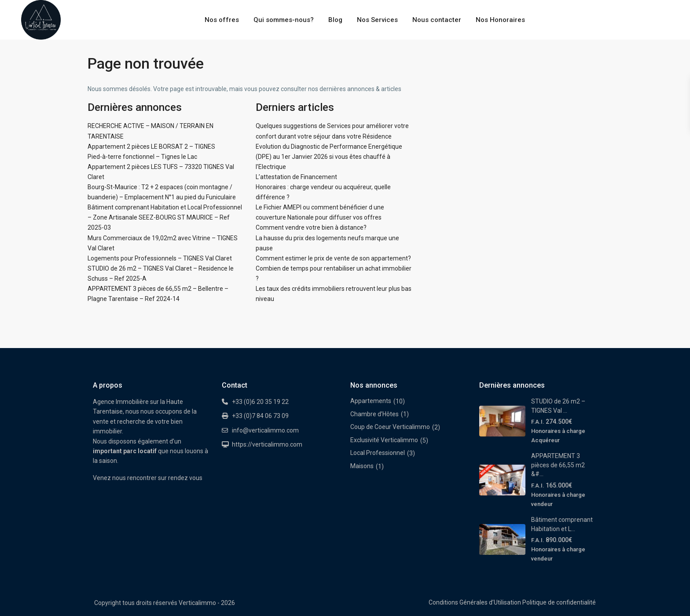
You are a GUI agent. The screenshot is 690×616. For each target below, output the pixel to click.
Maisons (362, 466)
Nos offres (222, 20)
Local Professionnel (378, 453)
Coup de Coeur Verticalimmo (390, 427)
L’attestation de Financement (296, 177)
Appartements (371, 401)
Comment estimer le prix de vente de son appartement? (333, 258)
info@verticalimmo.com (265, 430)
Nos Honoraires (500, 20)
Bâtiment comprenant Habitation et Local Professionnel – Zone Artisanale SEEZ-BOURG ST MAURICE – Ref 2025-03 (165, 217)
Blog (335, 20)
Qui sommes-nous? (284, 20)
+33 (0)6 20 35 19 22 (260, 402)
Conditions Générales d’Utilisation (475, 602)
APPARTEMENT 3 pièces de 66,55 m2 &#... (558, 465)
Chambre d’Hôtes (374, 414)
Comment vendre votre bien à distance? (311, 227)
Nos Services (377, 20)
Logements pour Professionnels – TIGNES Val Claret (160, 258)
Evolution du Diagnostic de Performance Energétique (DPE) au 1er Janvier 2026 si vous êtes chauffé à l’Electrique (329, 157)
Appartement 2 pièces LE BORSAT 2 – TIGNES (151, 147)
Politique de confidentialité (559, 602)
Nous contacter (437, 20)
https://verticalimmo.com (267, 444)
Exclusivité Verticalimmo (384, 440)
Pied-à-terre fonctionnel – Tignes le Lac (142, 157)
